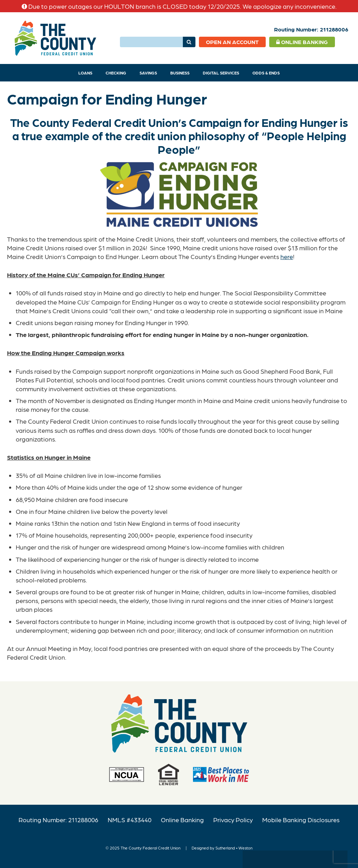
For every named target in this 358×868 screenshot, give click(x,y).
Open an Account (232, 42)
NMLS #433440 (130, 820)
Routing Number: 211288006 (58, 820)
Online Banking (302, 42)
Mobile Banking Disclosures (301, 820)
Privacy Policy (233, 820)
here (287, 256)
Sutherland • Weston (234, 848)
